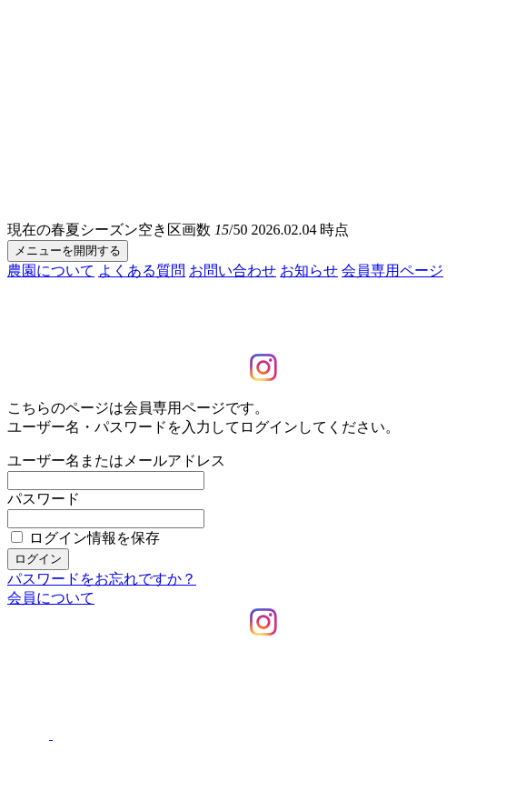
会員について (51, 598)
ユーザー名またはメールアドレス (116, 461)
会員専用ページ (392, 271)
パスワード (44, 499)
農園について (51, 271)
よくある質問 (142, 271)
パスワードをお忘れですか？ (102, 579)
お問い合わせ (233, 271)
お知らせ (309, 271)
